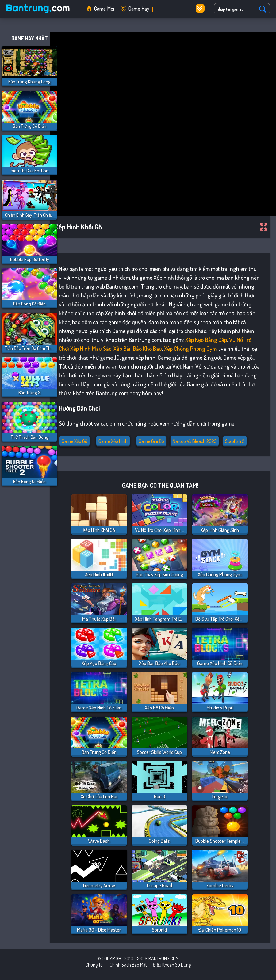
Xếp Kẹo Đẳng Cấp (206, 340)
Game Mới (104, 9)
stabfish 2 (235, 441)
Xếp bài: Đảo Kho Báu (138, 348)
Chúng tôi (95, 965)
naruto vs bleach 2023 (195, 441)
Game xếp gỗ (75, 441)
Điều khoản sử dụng (172, 965)
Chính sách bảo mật (128, 965)
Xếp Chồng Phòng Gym (190, 348)
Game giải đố (151, 441)
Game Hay (139, 9)
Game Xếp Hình (113, 441)
